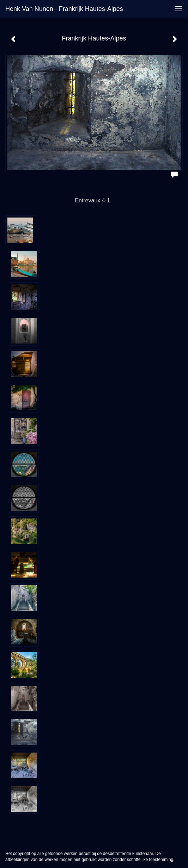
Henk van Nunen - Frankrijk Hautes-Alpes (64, 9)
